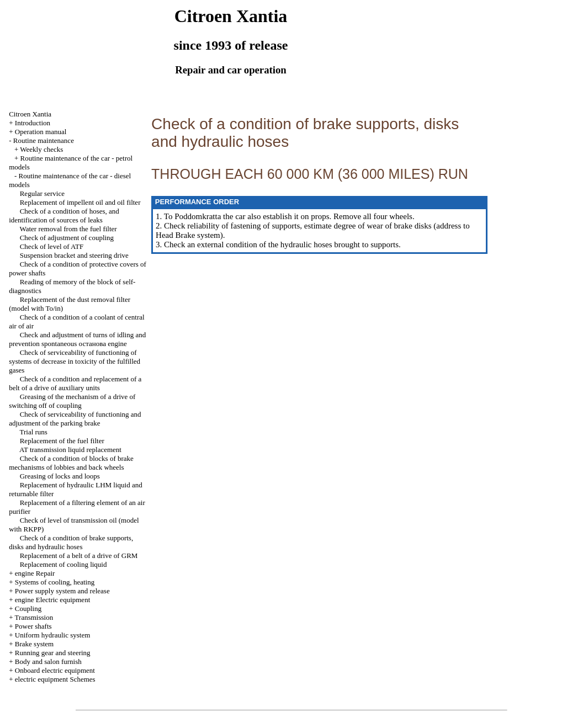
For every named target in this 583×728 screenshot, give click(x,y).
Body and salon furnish (48, 661)
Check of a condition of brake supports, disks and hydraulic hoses (71, 542)
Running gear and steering (53, 653)
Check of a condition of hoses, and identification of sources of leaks (64, 216)
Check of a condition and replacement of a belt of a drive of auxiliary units (75, 383)
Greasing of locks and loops (60, 476)
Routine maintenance (44, 140)
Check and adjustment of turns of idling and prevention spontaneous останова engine (77, 339)
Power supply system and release (62, 591)
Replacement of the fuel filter (62, 441)
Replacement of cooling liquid (63, 564)
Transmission (34, 617)
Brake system (34, 644)
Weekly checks (41, 149)
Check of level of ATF (52, 246)
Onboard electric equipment (55, 670)
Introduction (33, 123)
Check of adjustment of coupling (67, 238)
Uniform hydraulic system (52, 635)
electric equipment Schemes (55, 679)
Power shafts (33, 626)
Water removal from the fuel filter (68, 229)
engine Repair (35, 573)
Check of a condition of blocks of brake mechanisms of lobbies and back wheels (71, 463)
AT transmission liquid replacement (70, 450)
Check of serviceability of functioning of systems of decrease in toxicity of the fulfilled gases (75, 361)
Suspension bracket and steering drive (74, 255)
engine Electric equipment (52, 600)
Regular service (42, 193)
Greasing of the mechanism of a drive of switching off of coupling (72, 401)
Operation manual (41, 132)
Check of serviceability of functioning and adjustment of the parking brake (75, 419)
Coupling (28, 609)
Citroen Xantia (30, 114)
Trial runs (33, 432)
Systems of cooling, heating (55, 582)
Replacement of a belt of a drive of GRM (79, 556)
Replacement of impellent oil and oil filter (80, 202)
